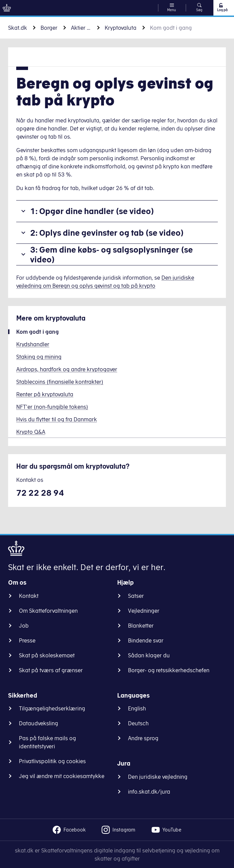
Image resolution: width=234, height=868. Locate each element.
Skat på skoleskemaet (47, 655)
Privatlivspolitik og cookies (52, 761)
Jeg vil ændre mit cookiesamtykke (62, 776)
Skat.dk (18, 28)
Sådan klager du (149, 655)
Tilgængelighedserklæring (52, 708)
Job (24, 626)
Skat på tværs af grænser (51, 670)
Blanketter (141, 626)
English (137, 708)
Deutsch (138, 723)
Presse (27, 640)
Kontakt (29, 596)
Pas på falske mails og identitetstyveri (47, 742)
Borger (49, 28)
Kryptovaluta (121, 28)
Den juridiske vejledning (158, 777)
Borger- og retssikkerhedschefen (169, 670)
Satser (136, 596)
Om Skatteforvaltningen (48, 611)
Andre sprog (143, 738)
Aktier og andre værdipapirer (81, 28)
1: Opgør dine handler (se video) (92, 211)
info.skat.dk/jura (149, 792)
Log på (222, 7)
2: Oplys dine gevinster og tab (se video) (107, 233)
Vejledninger (144, 611)
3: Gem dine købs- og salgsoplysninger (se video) (111, 254)
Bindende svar (146, 640)
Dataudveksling (38, 723)
